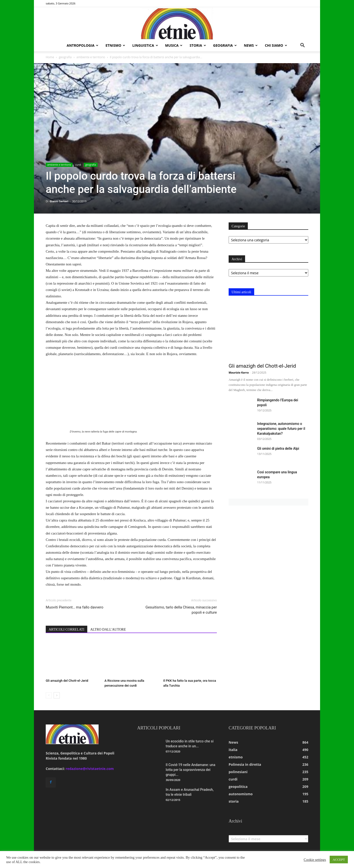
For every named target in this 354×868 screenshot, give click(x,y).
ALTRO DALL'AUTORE (108, 629)
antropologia (82, 45)
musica (174, 45)
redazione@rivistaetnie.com (90, 769)
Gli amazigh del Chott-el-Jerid (67, 681)
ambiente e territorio (91, 57)
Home (50, 57)
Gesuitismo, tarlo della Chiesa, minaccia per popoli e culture (181, 610)
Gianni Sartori (59, 201)
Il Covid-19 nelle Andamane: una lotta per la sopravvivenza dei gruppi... (191, 770)
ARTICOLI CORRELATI (66, 629)
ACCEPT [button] (339, 860)
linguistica (145, 45)
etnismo (115, 45)
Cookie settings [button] (315, 860)
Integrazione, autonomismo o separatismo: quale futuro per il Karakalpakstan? (281, 429)
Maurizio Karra (239, 372)
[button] (302, 46)
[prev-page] (49, 695)
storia (198, 45)
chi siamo (276, 45)
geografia (225, 45)
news (251, 45)
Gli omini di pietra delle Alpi (278, 448)
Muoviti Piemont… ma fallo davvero (74, 607)
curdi (78, 165)
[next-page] (57, 695)
